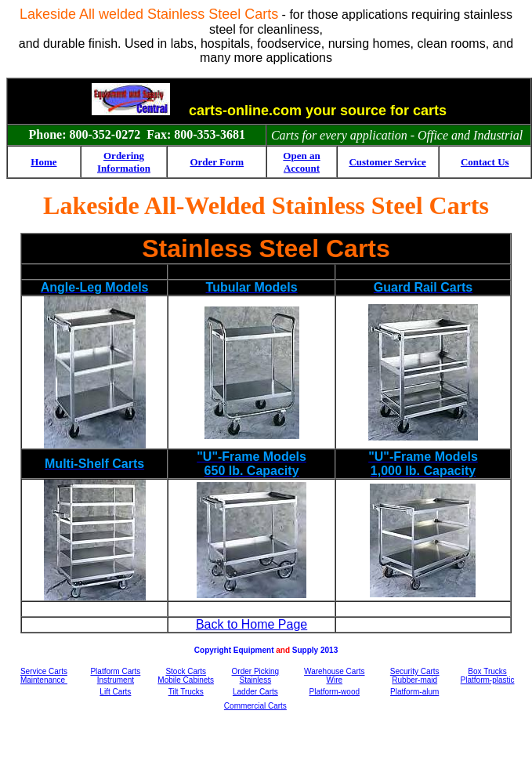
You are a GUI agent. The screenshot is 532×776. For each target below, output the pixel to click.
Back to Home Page (252, 624)
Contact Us (485, 162)
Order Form (217, 162)
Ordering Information (124, 162)
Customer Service (387, 162)
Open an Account (301, 162)
